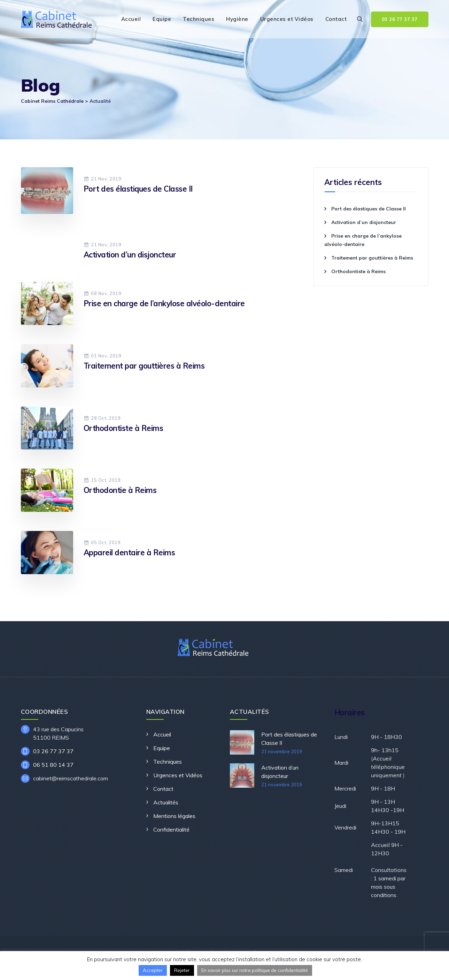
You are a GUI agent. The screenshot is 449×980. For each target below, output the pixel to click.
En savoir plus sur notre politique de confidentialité (255, 970)
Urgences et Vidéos (287, 19)
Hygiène (237, 19)
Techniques (199, 19)
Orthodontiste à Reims (123, 428)
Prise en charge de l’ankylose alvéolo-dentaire (164, 303)
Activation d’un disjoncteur (130, 255)
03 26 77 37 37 (400, 19)
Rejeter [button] (182, 970)
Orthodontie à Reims (120, 490)
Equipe (162, 19)
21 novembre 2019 (282, 751)
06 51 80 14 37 (53, 765)
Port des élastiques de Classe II (138, 189)
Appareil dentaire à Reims (129, 553)
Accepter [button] (153, 970)
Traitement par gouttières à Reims (144, 366)
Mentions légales (174, 816)
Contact (336, 19)
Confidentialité (171, 829)
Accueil (131, 19)
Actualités (166, 802)
